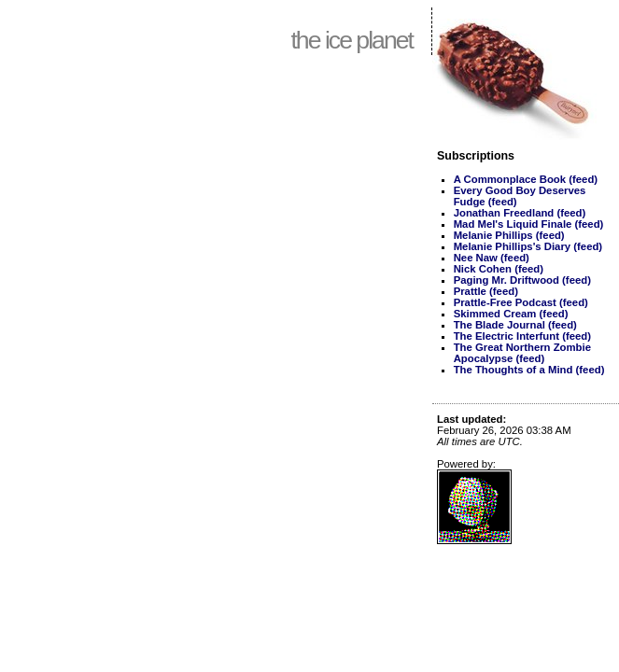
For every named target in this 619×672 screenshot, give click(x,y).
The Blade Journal (499, 325)
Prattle (470, 291)
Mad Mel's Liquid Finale (513, 224)
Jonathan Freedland (504, 213)
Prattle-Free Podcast (505, 302)
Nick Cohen (483, 269)
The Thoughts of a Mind (513, 370)
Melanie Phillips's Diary (512, 246)
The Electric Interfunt (506, 336)
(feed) (583, 179)
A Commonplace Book (510, 179)
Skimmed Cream (495, 314)
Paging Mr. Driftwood (506, 280)
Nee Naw (476, 258)
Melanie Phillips (493, 235)
